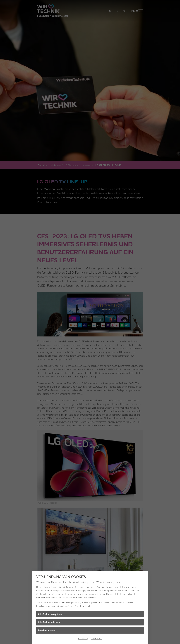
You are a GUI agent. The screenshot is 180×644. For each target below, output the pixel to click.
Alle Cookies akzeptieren (50, 614)
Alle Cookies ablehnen (49, 622)
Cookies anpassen (47, 630)
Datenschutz (97, 638)
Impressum (83, 638)
